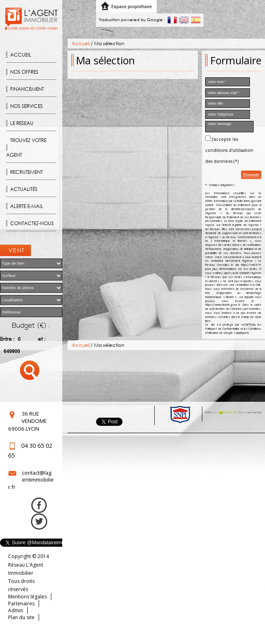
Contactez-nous (32, 223)
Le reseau (22, 123)
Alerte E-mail (27, 206)
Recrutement (26, 172)
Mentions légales (27, 597)
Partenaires (21, 603)
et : (42, 339)
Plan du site (21, 617)
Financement (27, 89)
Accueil (21, 55)
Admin (16, 610)
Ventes (17, 251)
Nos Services (26, 106)
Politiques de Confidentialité (222, 329)
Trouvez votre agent (26, 148)
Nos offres (24, 72)
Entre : (7, 339)
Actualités (24, 189)
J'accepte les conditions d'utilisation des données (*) (229, 150)
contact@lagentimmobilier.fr (31, 480)
